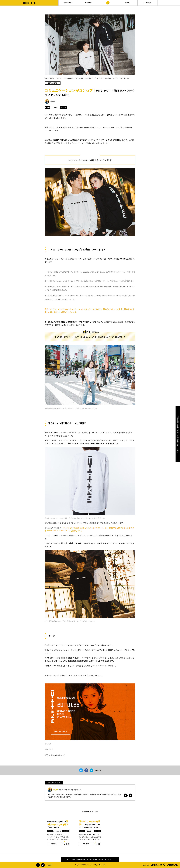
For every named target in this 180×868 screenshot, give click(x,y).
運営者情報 (146, 865)
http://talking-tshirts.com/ (56, 755)
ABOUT (128, 3)
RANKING (88, 3)
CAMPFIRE (94, 675)
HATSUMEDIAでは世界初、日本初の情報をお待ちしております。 (90, 860)
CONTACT (147, 3)
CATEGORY (68, 3)
